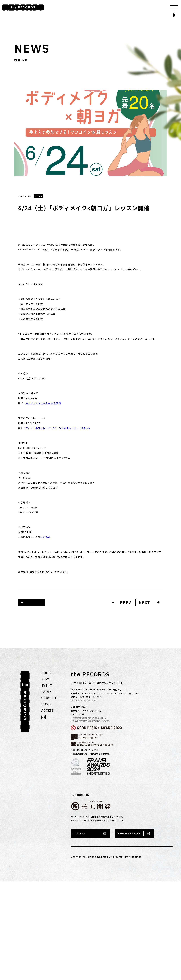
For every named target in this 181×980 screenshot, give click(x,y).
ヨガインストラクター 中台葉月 (43, 403)
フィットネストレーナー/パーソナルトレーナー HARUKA (58, 428)
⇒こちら (45, 537)
